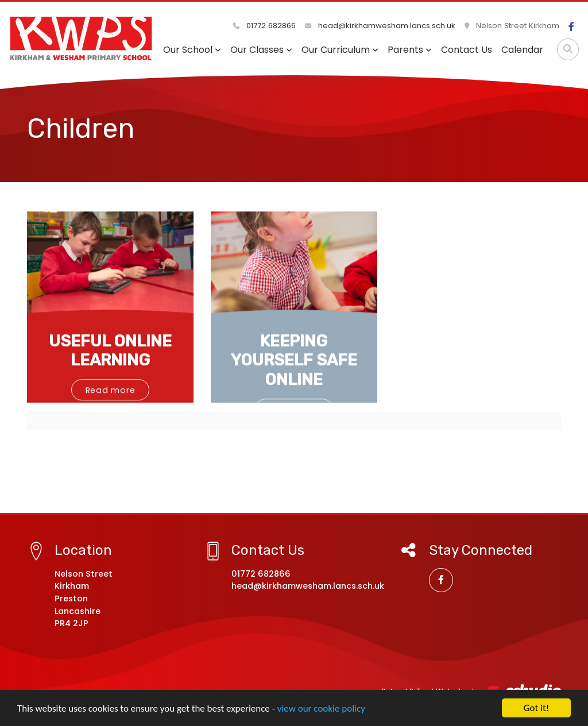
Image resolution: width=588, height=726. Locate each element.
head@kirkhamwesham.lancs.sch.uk (380, 26)
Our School (192, 50)
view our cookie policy (321, 709)
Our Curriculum (340, 50)
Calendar (522, 50)
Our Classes (261, 50)
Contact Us (467, 50)
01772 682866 (264, 26)
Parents (410, 50)
